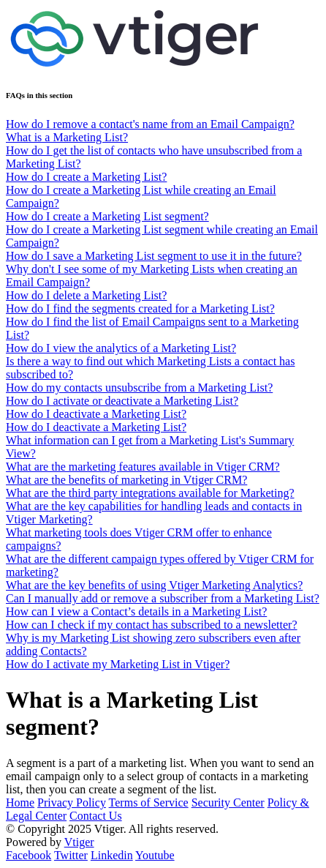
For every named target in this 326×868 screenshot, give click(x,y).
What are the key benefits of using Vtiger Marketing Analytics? (154, 585)
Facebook (29, 855)
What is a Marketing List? (67, 137)
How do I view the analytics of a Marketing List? (121, 348)
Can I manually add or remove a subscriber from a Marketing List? (163, 598)
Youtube (155, 855)
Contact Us (96, 816)
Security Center (228, 802)
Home (20, 802)
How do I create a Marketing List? (86, 177)
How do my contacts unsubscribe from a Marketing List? (139, 388)
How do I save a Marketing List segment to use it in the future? (154, 256)
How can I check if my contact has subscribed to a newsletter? (152, 625)
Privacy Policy (72, 802)
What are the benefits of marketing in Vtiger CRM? (126, 480)
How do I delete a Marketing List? (86, 295)
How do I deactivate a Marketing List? (96, 414)
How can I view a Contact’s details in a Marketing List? (136, 611)
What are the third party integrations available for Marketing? (150, 493)
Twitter (71, 855)
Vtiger (79, 842)
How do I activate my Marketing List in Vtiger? (118, 664)
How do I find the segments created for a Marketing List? (140, 308)
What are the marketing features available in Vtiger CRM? (143, 467)
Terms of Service (149, 802)
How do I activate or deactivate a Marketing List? (122, 401)
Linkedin (112, 855)
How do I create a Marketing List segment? (107, 216)
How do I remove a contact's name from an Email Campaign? (150, 124)
